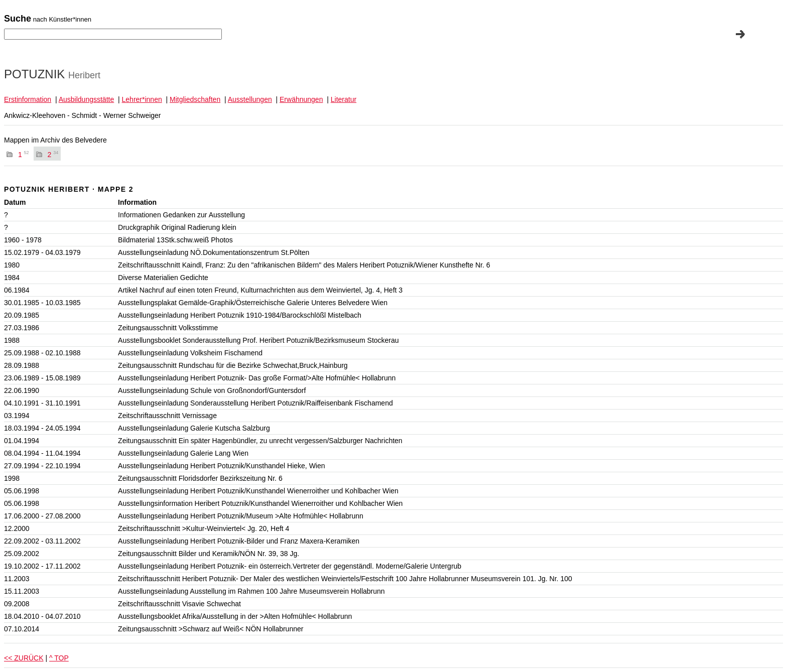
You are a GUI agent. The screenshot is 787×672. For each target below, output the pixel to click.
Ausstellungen (250, 99)
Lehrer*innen (142, 99)
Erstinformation (28, 99)
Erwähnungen (301, 99)
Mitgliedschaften (195, 99)
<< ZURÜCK (24, 658)
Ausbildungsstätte (87, 99)
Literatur (344, 99)
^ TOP (59, 658)
